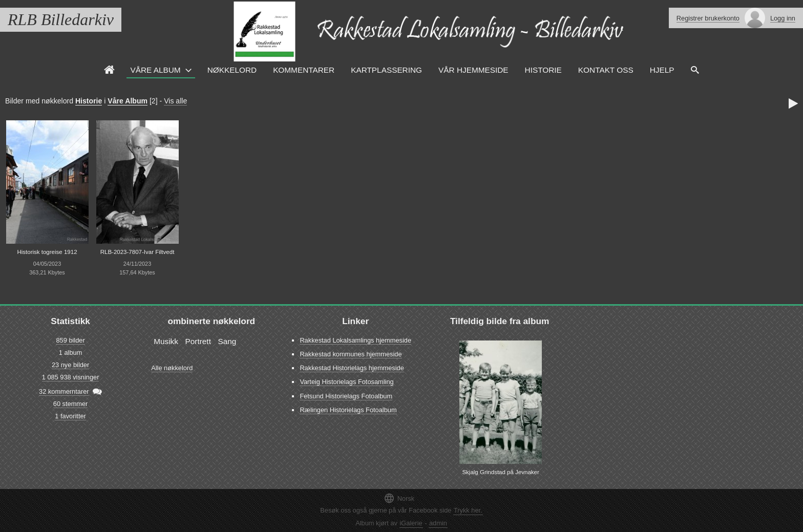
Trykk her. (468, 510)
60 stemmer (71, 404)
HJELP (662, 70)
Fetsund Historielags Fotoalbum (346, 396)
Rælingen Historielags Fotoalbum (348, 410)
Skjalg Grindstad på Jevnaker (500, 472)
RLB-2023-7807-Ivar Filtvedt (138, 252)
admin (438, 523)
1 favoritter (70, 416)
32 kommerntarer (64, 391)
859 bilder (70, 340)
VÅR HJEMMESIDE (473, 70)
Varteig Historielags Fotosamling (346, 382)
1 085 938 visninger (71, 377)
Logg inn (783, 18)
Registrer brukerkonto (708, 18)
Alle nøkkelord (172, 368)
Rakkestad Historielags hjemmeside (352, 368)
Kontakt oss (606, 70)
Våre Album (156, 70)
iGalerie (411, 523)
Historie (543, 70)
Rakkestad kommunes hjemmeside (351, 354)
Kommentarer (304, 70)
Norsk (399, 498)
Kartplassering (386, 70)
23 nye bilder (70, 365)
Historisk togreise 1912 (47, 252)
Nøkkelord (232, 70)
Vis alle (175, 101)
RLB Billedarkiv (61, 19)
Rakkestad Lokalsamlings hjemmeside (355, 340)
